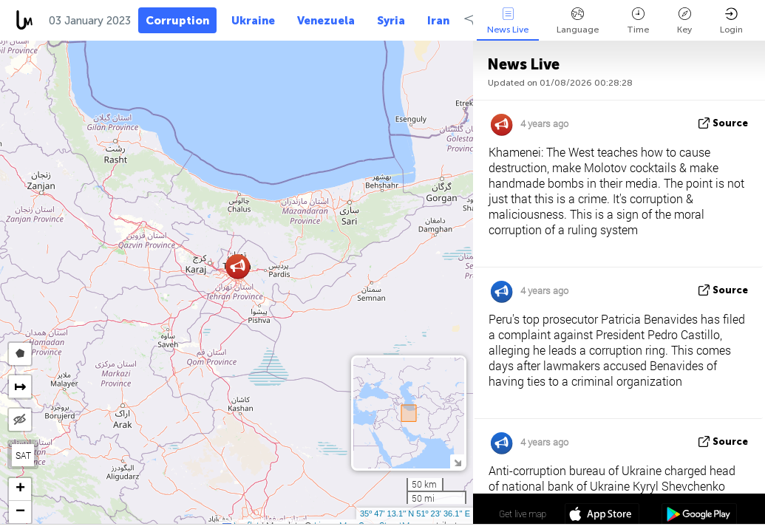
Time (638, 21)
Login (731, 21)
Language (578, 21)
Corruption (177, 21)
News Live (508, 21)
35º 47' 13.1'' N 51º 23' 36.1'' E (415, 514)
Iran (438, 21)
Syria (391, 21)
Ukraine (253, 21)
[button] (238, 266)
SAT (23, 455)
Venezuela (326, 21)
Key (684, 21)
